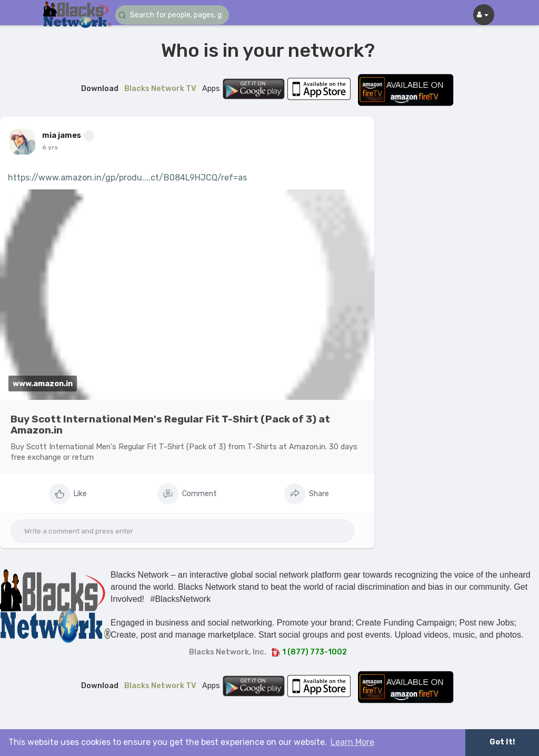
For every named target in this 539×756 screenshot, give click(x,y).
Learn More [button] (352, 742)
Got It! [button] (502, 742)
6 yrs (50, 147)
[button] (178, 15)
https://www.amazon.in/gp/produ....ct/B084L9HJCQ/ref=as (127, 178)
